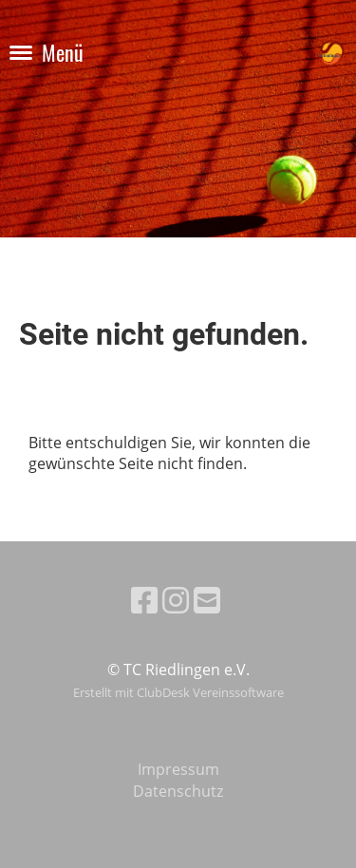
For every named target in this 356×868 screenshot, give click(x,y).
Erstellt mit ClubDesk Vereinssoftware (178, 692)
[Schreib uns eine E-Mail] (207, 600)
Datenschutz (178, 791)
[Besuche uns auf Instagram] (176, 600)
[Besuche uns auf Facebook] (144, 600)
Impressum (178, 769)
